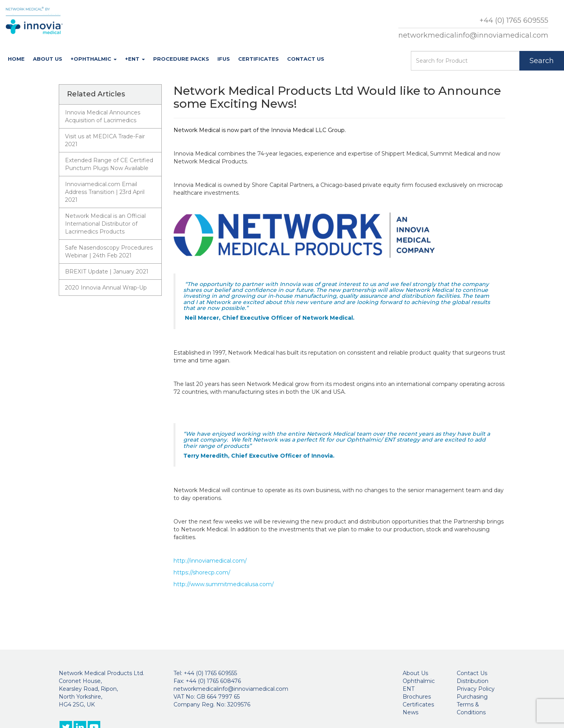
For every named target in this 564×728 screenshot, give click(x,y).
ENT (409, 689)
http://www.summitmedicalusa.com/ (224, 584)
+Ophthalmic (94, 59)
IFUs (224, 59)
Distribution (473, 681)
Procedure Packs (181, 59)
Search (542, 61)
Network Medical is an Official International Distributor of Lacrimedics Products (105, 224)
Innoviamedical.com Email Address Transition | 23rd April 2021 (105, 192)
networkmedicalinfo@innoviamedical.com (473, 35)
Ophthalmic (419, 681)
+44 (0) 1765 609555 (514, 20)
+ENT (135, 59)
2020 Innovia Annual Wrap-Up (106, 288)
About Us (48, 59)
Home (16, 59)
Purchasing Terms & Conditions (472, 704)
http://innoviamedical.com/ (210, 561)
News (410, 712)
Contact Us (306, 59)
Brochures (417, 697)
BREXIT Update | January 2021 (107, 272)
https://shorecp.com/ (202, 572)
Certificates (258, 59)
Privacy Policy (476, 689)
